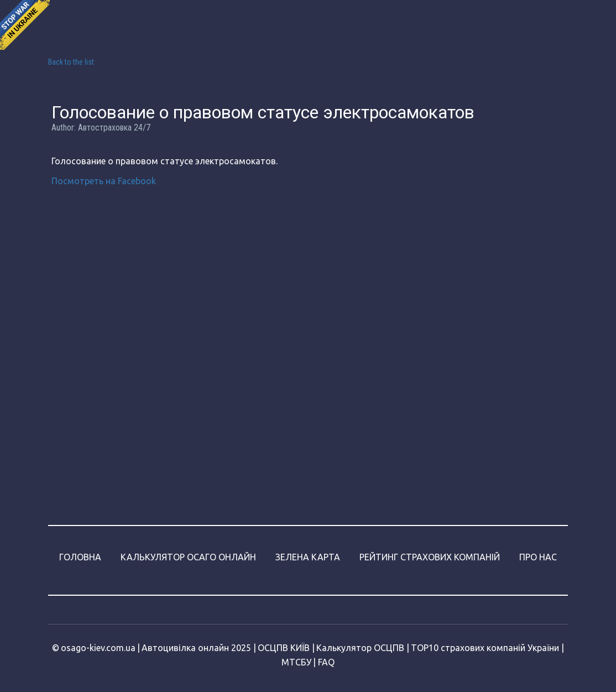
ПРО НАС (538, 557)
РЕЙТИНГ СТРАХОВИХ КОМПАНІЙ (430, 557)
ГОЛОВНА (80, 557)
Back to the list (71, 62)
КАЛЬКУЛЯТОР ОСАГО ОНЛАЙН (188, 557)
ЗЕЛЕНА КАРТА (308, 557)
